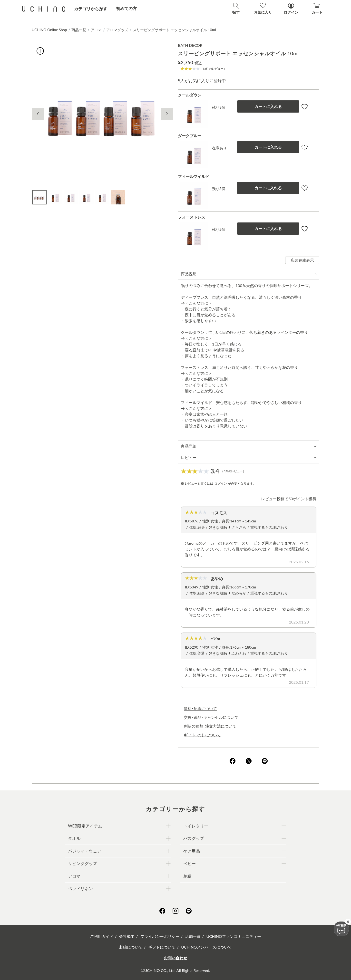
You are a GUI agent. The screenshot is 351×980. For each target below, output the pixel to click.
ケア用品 (192, 851)
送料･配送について (200, 708)
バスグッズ (194, 838)
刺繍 (187, 876)
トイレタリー (196, 826)
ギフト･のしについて (202, 735)
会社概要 (127, 936)
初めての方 (126, 8)
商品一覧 (79, 30)
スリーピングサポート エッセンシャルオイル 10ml (174, 30)
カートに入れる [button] (268, 106)
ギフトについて (162, 947)
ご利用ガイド (102, 936)
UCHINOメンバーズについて (206, 947)
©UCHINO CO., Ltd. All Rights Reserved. (175, 970)
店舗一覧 (193, 936)
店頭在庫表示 (302, 260)
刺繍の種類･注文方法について (210, 726)
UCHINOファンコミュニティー (234, 936)
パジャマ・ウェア (85, 851)
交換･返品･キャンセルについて (211, 717)
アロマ (96, 30)
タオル (74, 838)
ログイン (221, 483)
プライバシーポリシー (160, 936)
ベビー (190, 863)
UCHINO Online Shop (49, 30)
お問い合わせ (175, 958)
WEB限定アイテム (85, 826)
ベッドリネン (80, 889)
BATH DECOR (190, 45)
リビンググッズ (83, 863)
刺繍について (131, 947)
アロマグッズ (117, 30)
